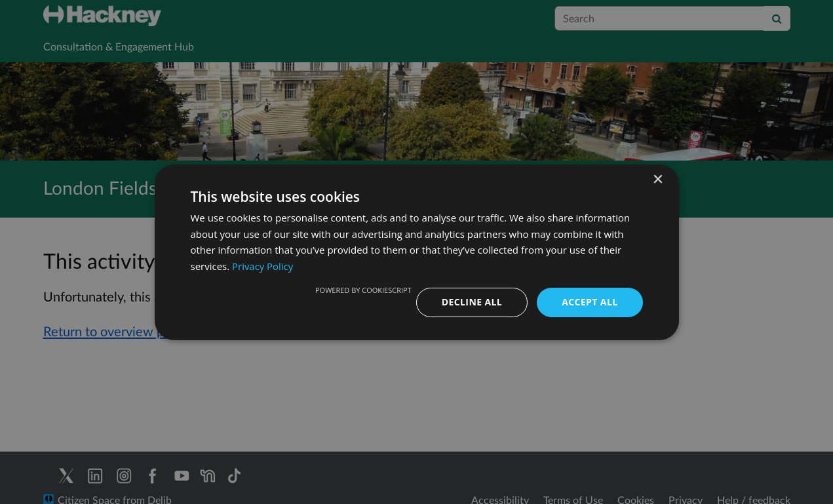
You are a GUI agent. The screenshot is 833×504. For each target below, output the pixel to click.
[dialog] (416, 252)
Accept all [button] (590, 302)
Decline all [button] (472, 302)
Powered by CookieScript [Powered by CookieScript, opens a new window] (363, 290)
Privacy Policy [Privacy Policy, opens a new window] (263, 266)
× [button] (658, 179)
